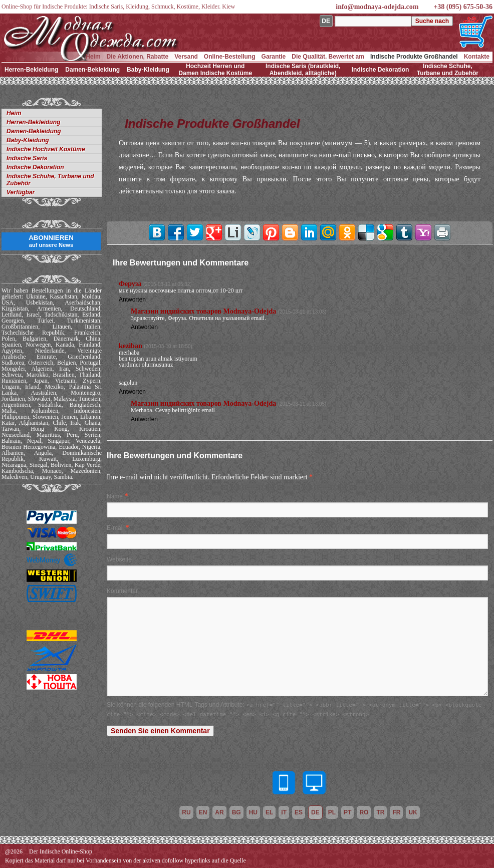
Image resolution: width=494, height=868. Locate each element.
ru (186, 812)
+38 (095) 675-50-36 (463, 7)
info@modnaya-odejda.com (377, 7)
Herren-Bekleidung (31, 70)
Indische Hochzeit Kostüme (46, 149)
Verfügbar (21, 192)
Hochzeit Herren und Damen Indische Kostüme (215, 70)
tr (380, 812)
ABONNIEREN (51, 241)
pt (347, 812)
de (315, 812)
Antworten (132, 300)
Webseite (119, 559)
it (284, 812)
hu (253, 812)
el (269, 812)
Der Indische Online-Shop (61, 851)
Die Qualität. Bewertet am (328, 57)
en (203, 812)
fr (396, 812)
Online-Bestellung (230, 57)
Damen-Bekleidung (92, 70)
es (299, 812)
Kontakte (477, 57)
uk (413, 812)
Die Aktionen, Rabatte (138, 57)
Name (115, 496)
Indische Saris (27, 158)
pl (332, 812)
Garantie (274, 57)
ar (219, 812)
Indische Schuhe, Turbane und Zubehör (448, 70)
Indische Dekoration (381, 70)
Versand (186, 57)
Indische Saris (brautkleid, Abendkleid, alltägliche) (303, 70)
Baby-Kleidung (148, 70)
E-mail (115, 528)
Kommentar (122, 591)
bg (236, 812)
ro (364, 812)
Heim (93, 57)
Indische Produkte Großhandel (414, 57)
